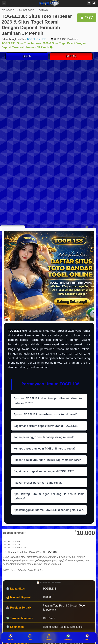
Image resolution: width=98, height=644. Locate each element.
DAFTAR (71, 56)
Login (30, 637)
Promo (11, 637)
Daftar (49, 637)
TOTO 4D (43, 10)
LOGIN (27, 56)
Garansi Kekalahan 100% (33, 552)
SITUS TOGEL (8, 10)
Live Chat (87, 637)
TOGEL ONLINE (36, 39)
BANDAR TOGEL (27, 10)
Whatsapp (68, 637)
